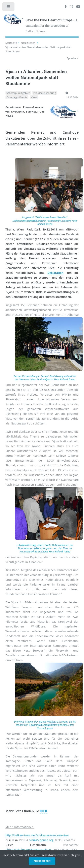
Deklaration (55, 273)
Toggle (9, 8)
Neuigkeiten (28, 43)
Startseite (11, 43)
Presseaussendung (45, 93)
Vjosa (34, 97)
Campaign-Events (17, 97)
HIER (43, 811)
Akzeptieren (42, 861)
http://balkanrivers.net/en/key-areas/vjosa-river (37, 835)
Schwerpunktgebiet (18, 93)
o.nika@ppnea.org (41, 840)
